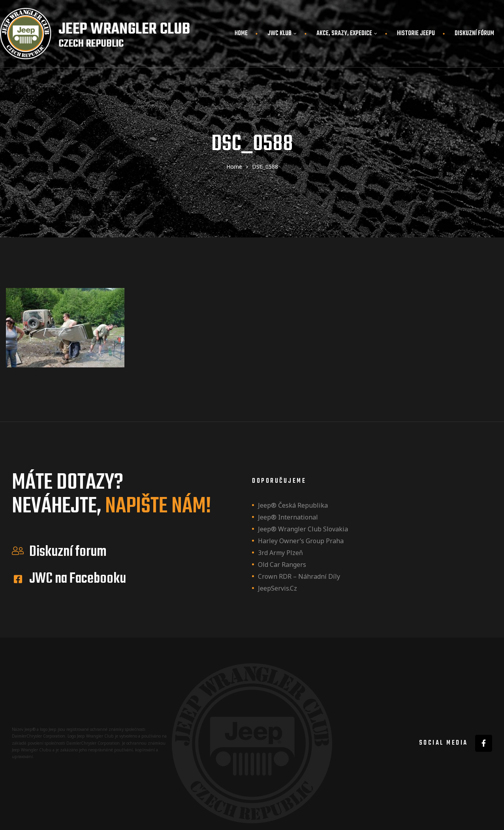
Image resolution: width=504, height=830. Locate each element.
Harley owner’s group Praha (301, 541)
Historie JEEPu (416, 34)
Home (241, 34)
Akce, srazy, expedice (347, 34)
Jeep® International (288, 517)
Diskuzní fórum (474, 34)
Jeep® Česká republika (293, 505)
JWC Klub (282, 34)
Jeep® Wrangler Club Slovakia (303, 529)
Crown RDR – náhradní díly (299, 576)
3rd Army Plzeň (280, 553)
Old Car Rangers (282, 565)
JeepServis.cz (277, 588)
